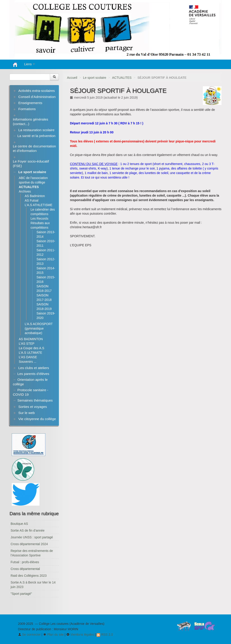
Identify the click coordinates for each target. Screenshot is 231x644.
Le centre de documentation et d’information (34, 148)
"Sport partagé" (21, 594)
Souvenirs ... (28, 362)
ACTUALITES (122, 78)
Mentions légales (80, 635)
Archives (25, 191)
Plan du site (53, 635)
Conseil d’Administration (37, 97)
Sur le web (27, 413)
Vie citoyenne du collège (37, 419)
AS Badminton (35, 196)
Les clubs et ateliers (34, 368)
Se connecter (29, 635)
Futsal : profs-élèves (25, 562)
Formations (27, 109)
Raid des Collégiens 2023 (29, 576)
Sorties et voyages (33, 407)
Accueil (72, 78)
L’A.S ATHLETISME (38, 205)
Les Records (40, 219)
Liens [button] (29, 64)
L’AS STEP (27, 344)
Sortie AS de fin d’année (28, 530)
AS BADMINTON (31, 339)
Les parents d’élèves (33, 374)
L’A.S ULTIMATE (30, 353)
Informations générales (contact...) (31, 122)
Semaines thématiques (35, 400)
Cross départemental (25, 569)
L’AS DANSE (28, 357)
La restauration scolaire (36, 130)
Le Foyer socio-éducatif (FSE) (31, 164)
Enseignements (30, 103)
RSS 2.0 (105, 635)
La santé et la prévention (36, 136)
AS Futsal (31, 200)
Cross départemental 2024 (29, 544)
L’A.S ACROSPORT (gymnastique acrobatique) (39, 328)
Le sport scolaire (95, 78)
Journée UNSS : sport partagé (32, 537)
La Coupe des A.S (31, 348)
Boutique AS (19, 524)
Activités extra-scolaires (37, 91)
